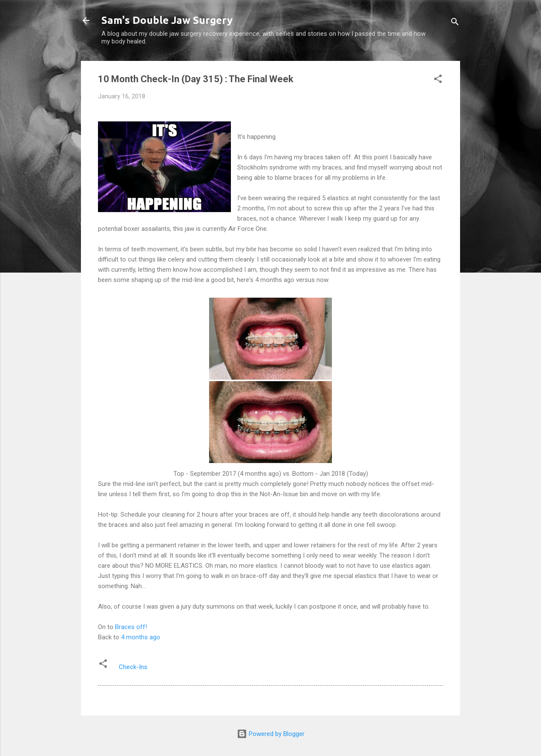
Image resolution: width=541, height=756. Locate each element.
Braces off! (131, 627)
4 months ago (141, 637)
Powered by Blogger (271, 734)
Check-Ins (133, 667)
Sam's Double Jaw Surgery (167, 20)
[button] (438, 80)
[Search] (455, 23)
